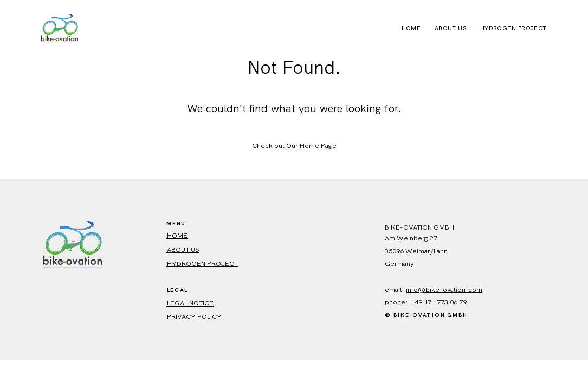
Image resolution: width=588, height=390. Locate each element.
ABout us (183, 249)
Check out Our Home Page (294, 145)
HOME (177, 235)
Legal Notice (190, 303)
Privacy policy (194, 317)
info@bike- (424, 290)
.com (474, 290)
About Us (451, 28)
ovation (454, 290)
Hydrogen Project (513, 28)
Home (411, 28)
